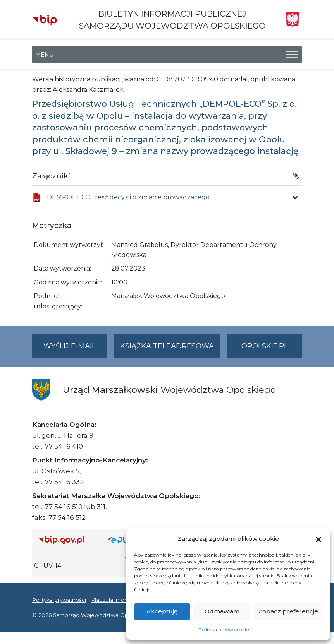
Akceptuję (162, 611)
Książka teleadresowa (167, 346)
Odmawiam (222, 611)
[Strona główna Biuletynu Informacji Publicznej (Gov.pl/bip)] (67, 540)
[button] (319, 539)
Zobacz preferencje (288, 611)
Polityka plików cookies (224, 629)
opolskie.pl (265, 346)
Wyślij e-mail (75, 349)
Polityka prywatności (59, 600)
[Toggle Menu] (292, 55)
